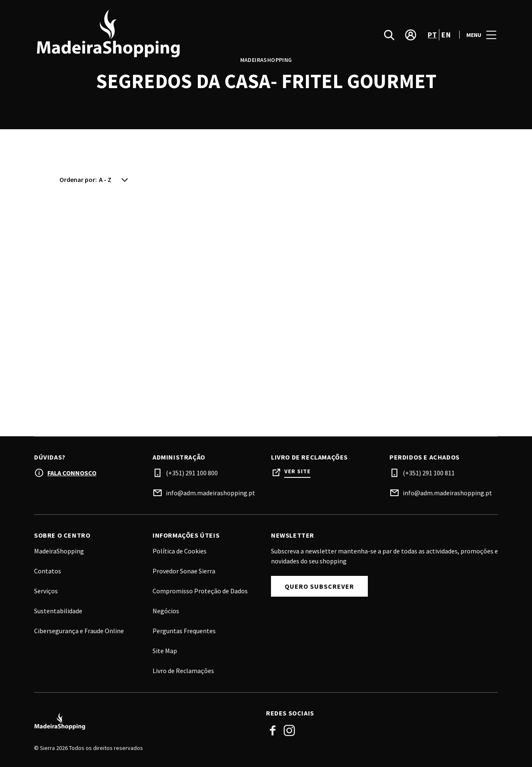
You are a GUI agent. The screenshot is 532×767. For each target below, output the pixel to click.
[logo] (151, 35)
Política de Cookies (180, 551)
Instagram (289, 730)
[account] (411, 35)
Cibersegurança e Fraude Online (79, 631)
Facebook (273, 730)
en (446, 35)
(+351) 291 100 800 (192, 473)
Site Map (165, 651)
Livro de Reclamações (183, 671)
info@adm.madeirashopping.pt (211, 493)
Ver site (297, 471)
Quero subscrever (319, 586)
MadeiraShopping (59, 551)
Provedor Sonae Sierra (184, 571)
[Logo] (145, 722)
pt (432, 35)
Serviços (46, 591)
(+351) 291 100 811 (429, 473)
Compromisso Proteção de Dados (200, 591)
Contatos (48, 571)
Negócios (166, 611)
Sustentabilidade (58, 611)
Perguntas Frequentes (184, 631)
